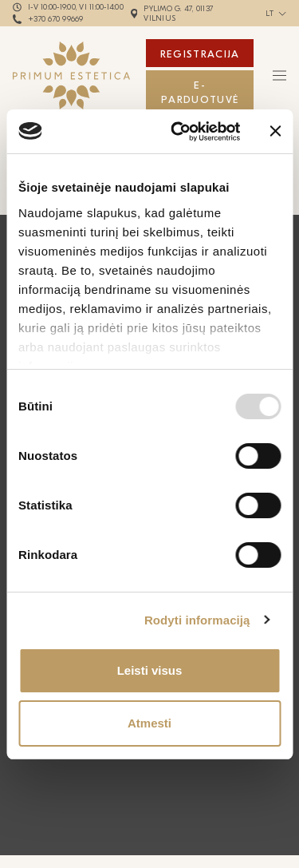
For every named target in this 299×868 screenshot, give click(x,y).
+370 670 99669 (56, 19)
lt (270, 14)
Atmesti (149, 723)
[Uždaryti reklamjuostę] (275, 131)
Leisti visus (150, 670)
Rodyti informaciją (197, 620)
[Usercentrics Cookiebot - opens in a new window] (178, 132)
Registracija (200, 54)
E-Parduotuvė (200, 92)
